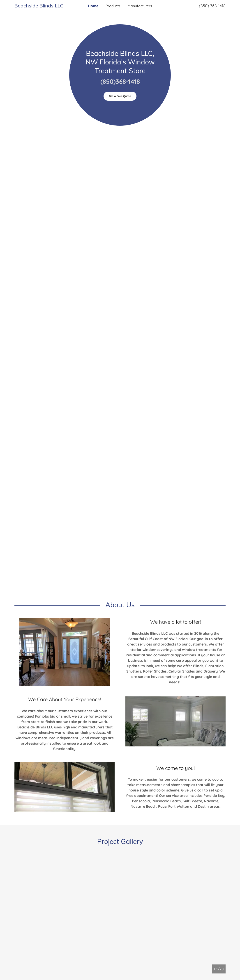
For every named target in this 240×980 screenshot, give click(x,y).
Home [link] (93, 6)
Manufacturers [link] (140, 6)
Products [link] (113, 6)
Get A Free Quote (120, 96)
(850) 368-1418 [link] (212, 6)
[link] (41, 6)
